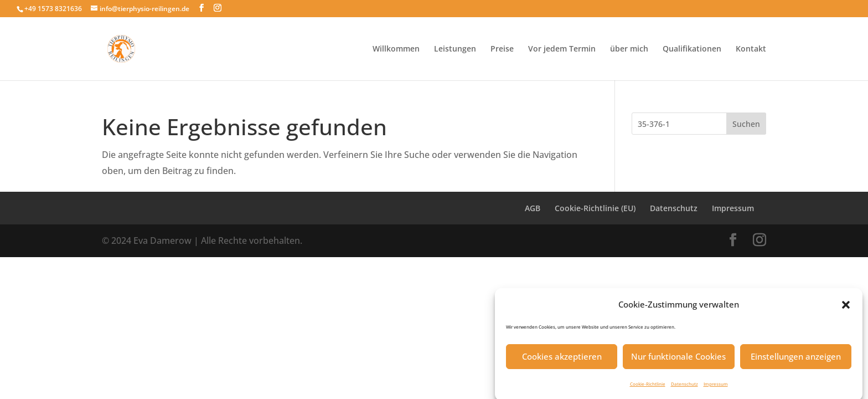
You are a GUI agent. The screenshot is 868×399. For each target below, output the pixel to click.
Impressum (716, 387)
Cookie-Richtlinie (648, 387)
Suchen (746, 124)
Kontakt (751, 49)
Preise (502, 49)
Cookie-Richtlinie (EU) (595, 208)
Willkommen (396, 49)
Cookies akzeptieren (562, 360)
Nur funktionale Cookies (678, 360)
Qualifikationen (692, 49)
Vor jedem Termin (562, 49)
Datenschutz (684, 387)
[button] (846, 308)
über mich (629, 49)
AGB (533, 208)
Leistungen (455, 49)
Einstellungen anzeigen (796, 360)
